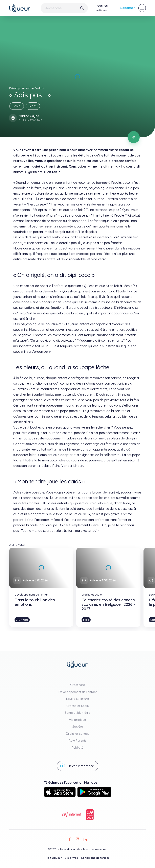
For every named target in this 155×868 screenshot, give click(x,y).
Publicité (78, 748)
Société (78, 727)
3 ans (33, 106)
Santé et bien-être (77, 713)
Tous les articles (102, 8)
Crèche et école (78, 706)
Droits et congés (78, 734)
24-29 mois (22, 620)
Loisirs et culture (78, 699)
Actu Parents (77, 740)
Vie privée (71, 858)
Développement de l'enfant (78, 692)
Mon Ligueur (54, 858)
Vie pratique (77, 720)
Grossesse (78, 685)
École (17, 106)
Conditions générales (95, 858)
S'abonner (127, 8)
